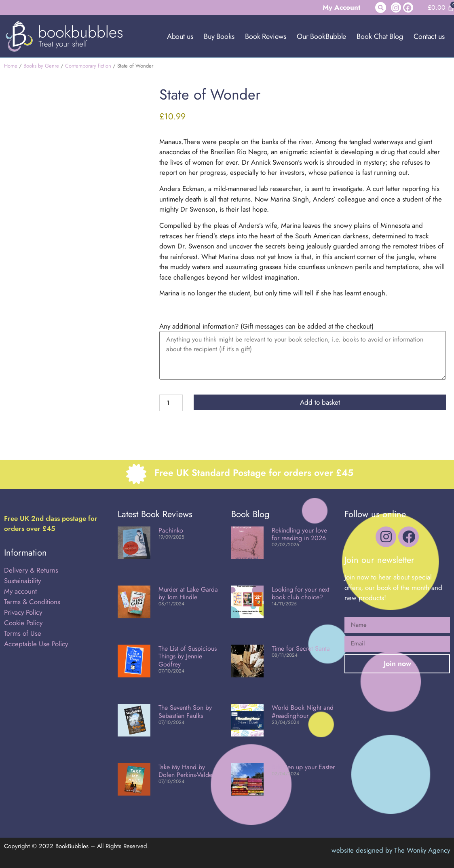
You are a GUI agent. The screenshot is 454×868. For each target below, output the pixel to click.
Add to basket (320, 402)
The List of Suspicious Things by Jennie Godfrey (188, 656)
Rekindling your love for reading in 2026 (299, 534)
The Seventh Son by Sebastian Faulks (185, 711)
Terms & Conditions (32, 602)
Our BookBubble (322, 36)
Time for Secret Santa (301, 648)
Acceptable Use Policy (37, 644)
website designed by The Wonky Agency (391, 850)
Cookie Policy (23, 623)
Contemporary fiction (88, 66)
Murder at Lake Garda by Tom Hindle (188, 593)
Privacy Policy (23, 612)
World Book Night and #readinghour (303, 711)
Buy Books (219, 36)
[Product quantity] (171, 403)
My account (20, 591)
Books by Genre (41, 66)
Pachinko (171, 530)
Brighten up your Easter (303, 767)
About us (180, 36)
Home (11, 66)
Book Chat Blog (380, 36)
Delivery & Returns (31, 570)
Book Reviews (266, 36)
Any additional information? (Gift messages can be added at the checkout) (266, 326)
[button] (381, 7)
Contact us (429, 36)
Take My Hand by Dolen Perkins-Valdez (187, 771)
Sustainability (22, 581)
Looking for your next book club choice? (301, 593)
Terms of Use (23, 633)
